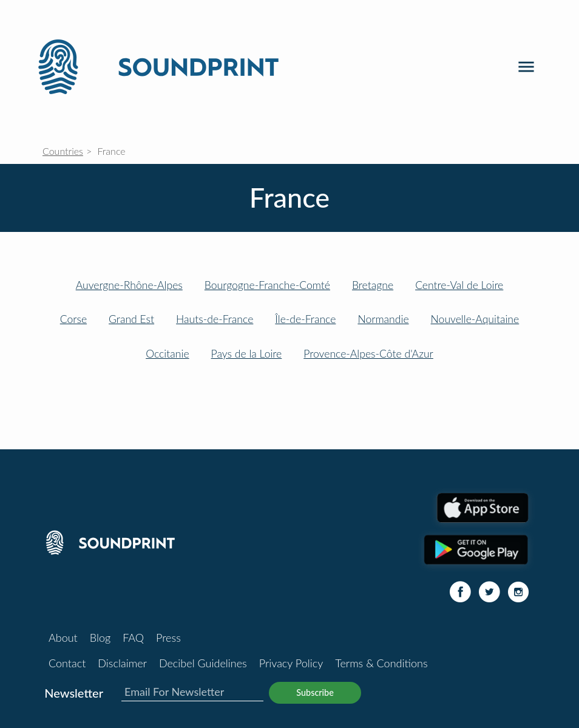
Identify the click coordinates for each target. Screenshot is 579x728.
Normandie (383, 319)
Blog (100, 638)
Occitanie (167, 354)
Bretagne (373, 285)
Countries (63, 151)
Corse (73, 319)
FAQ (133, 638)
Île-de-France (305, 319)
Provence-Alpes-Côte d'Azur (368, 354)
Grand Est (131, 319)
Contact (67, 663)
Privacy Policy (291, 663)
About (63, 638)
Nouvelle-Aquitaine (475, 319)
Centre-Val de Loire (459, 285)
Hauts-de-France (215, 319)
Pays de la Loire (247, 354)
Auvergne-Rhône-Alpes (129, 285)
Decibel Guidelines (203, 663)
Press (168, 638)
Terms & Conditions (381, 663)
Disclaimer (122, 663)
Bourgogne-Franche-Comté (267, 285)
